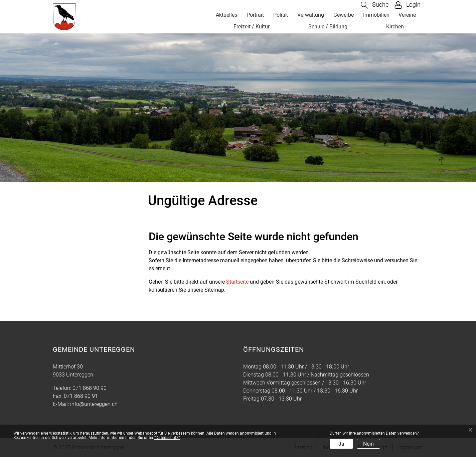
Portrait (255, 15)
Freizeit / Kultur (252, 27)
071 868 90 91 (81, 396)
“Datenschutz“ (167, 438)
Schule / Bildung (328, 27)
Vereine (407, 15)
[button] (375, 5)
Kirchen (395, 27)
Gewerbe (344, 15)
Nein (368, 444)
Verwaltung (311, 15)
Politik (281, 15)
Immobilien (376, 15)
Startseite (237, 282)
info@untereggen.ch (94, 404)
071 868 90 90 (90, 388)
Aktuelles (226, 15)
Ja (341, 444)
